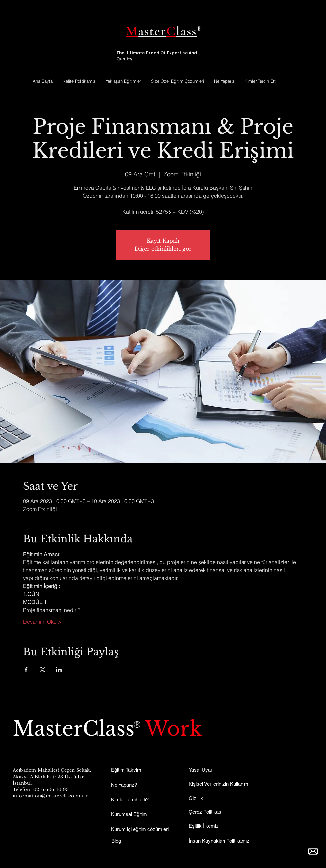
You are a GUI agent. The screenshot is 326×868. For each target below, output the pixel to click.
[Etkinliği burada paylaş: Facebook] (26, 670)
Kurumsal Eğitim (129, 814)
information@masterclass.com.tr (51, 796)
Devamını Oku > (42, 622)
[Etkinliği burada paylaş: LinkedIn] (59, 670)
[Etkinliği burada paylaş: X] (42, 670)
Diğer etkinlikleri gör (163, 249)
